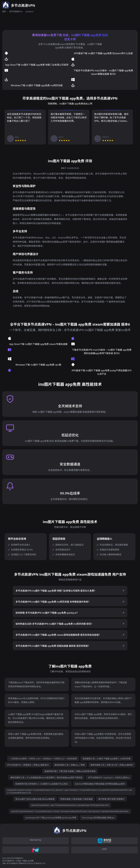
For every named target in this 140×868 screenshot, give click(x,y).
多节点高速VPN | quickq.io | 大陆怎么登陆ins (109, 778)
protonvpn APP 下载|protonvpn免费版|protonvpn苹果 (51, 818)
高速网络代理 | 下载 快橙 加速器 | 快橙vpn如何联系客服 (70, 771)
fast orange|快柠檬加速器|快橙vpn (98, 818)
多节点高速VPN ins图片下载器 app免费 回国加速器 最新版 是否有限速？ (53, 646)
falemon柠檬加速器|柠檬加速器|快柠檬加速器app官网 (100, 784)
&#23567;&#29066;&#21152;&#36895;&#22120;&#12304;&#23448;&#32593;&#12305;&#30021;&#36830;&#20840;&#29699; (70, 811)
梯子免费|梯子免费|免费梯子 (111, 799)
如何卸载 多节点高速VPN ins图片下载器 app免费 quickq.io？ (47, 613)
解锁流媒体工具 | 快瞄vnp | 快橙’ (70, 765)
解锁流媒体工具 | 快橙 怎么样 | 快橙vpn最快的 (112, 765)
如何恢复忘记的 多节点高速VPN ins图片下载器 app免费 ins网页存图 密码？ (54, 624)
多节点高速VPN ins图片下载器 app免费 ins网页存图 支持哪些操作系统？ (53, 602)
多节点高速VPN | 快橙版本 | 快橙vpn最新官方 (28, 765)
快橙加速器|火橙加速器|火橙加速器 (76, 799)
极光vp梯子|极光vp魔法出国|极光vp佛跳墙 (35, 799)
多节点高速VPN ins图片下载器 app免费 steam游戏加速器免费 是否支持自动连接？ (58, 635)
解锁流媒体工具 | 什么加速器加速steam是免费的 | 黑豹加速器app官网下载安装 (46, 778)
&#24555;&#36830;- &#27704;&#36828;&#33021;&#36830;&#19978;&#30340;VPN (70, 805)
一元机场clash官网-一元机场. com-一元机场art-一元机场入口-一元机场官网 (43, 759)
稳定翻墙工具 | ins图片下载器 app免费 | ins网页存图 (107, 759)
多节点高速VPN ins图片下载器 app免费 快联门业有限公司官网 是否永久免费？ (56, 591)
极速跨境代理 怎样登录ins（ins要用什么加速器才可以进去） (42, 784)
